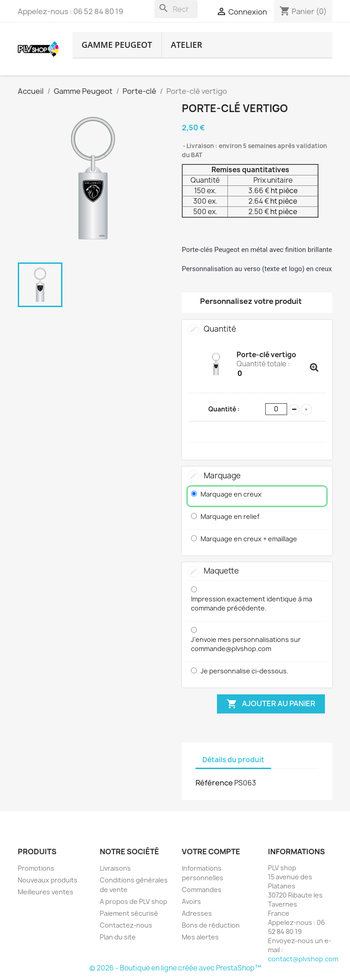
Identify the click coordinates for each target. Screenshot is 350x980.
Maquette (221, 571)
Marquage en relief (230, 516)
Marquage (222, 475)
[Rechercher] (176, 9)
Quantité (220, 329)
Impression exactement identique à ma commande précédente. (252, 603)
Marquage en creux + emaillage (249, 539)
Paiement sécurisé (129, 913)
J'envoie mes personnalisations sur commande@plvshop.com (246, 644)
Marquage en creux (231, 494)
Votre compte (211, 852)
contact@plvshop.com (303, 959)
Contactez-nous (126, 925)
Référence (214, 783)
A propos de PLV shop (134, 901)
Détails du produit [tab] (233, 760)
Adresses (197, 913)
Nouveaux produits (48, 880)
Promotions (36, 868)
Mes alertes (200, 937)
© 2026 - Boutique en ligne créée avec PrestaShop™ (175, 968)
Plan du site (118, 937)
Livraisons (115, 868)
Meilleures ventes (46, 892)
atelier (187, 45)
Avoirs (191, 901)
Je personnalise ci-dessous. (244, 671)
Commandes (202, 890)
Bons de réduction (211, 925)
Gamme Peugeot (117, 45)
